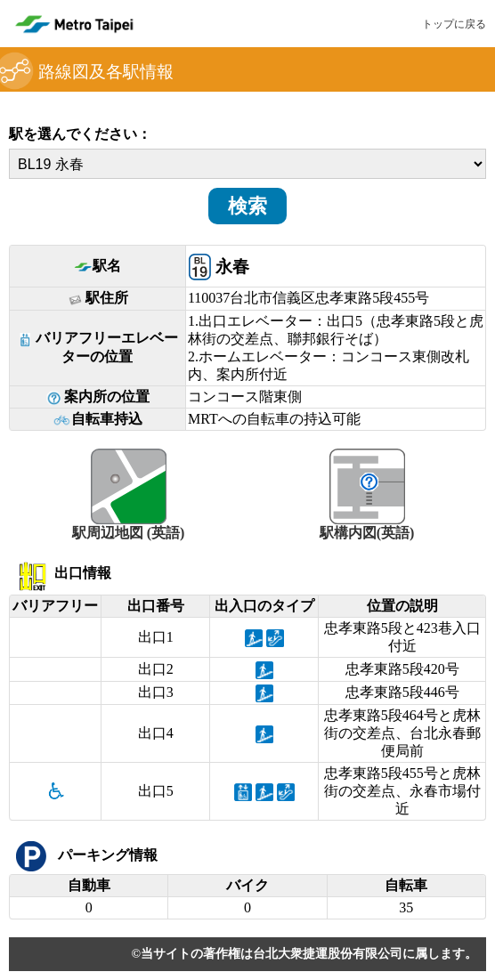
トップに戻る (454, 24)
